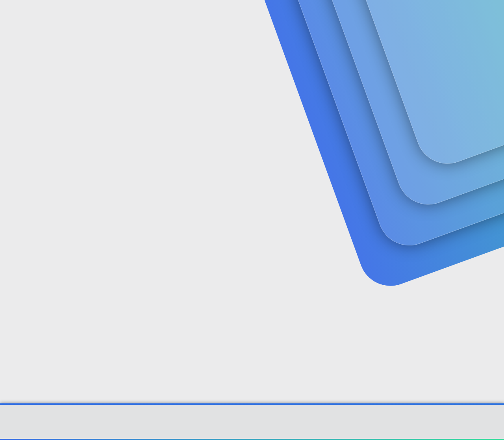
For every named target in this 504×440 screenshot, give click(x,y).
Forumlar (170, 16)
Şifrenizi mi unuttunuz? (166, 257)
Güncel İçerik (217, 16)
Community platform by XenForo (252, 426)
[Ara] (342, 16)
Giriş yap (394, 61)
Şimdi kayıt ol (449, 61)
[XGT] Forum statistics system (252, 432)
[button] (188, 16)
